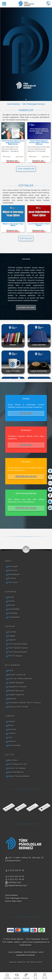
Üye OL (45, 978)
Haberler (12, 640)
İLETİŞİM (9, 755)
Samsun (12, 741)
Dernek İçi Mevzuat (17, 675)
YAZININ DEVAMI (26, 308)
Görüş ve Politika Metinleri (20, 679)
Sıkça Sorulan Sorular (18, 707)
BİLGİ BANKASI (13, 665)
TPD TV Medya (15, 656)
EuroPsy (12, 578)
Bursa (11, 725)
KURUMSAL (11, 592)
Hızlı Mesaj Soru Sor (18, 764)
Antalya (12, 721)
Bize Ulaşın (13, 760)
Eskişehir (12, 729)
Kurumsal (13, 570)
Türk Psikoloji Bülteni (18, 652)
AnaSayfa (7, 978)
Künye (11, 597)
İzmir (10, 737)
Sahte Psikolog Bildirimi (19, 776)
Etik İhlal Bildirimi (16, 772)
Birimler (12, 605)
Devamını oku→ (13, 161)
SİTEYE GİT (26, 413)
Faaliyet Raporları (16, 695)
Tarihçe (12, 601)
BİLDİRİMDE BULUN (26, 477)
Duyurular (26, 978)
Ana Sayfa (13, 567)
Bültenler (12, 699)
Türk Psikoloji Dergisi (18, 644)
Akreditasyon (14, 575)
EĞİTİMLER (26, 238)
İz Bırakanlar (14, 617)
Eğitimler (17, 978)
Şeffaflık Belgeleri (16, 683)
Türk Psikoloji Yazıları (18, 648)
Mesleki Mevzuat (16, 691)
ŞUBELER (10, 716)
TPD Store (13, 583)
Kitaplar (12, 636)
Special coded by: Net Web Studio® (26, 962)
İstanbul (12, 733)
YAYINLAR (10, 626)
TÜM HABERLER (26, 169)
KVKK (11, 671)
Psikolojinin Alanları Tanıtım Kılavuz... (25, 703)
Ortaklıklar (13, 613)
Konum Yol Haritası (17, 768)
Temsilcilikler (14, 609)
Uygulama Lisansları (18, 687)
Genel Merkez (15, 745)
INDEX (8, 561)
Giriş (35, 978)
